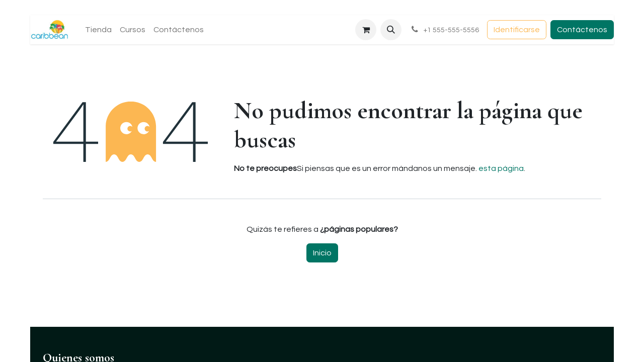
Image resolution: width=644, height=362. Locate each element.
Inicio (322, 253)
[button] (391, 30)
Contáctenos (582, 30)
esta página (501, 168)
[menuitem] (98, 30)
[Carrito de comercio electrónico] (366, 30)
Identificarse (517, 30)
